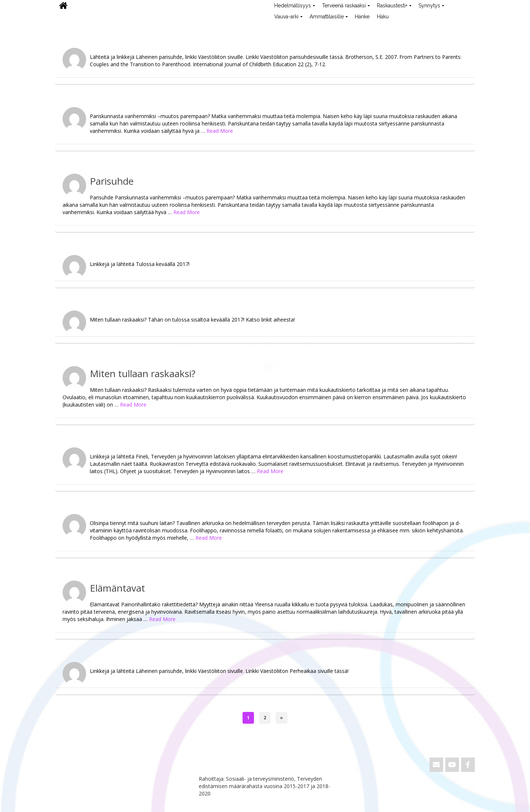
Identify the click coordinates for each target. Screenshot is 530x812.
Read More (220, 131)
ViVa (68, 28)
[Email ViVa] (436, 765)
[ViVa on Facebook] (468, 765)
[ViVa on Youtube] (452, 765)
